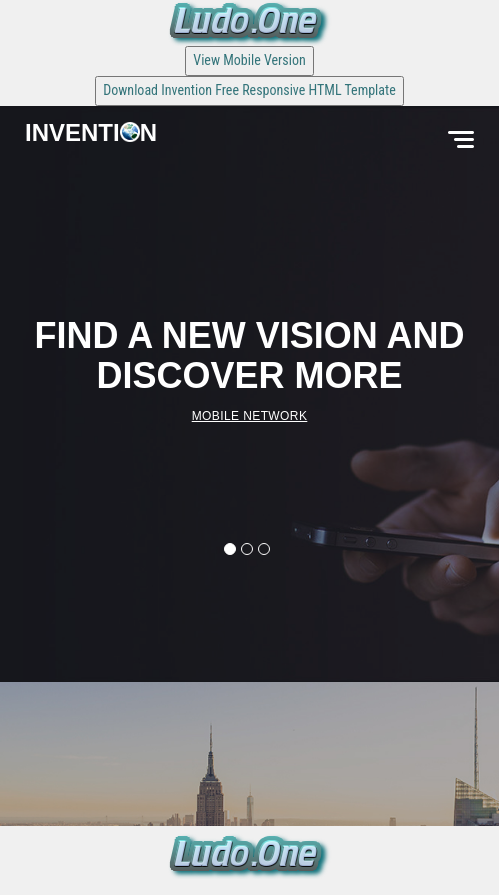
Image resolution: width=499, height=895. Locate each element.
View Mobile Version (249, 60)
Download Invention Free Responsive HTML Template (249, 90)
